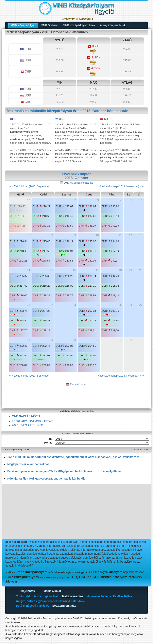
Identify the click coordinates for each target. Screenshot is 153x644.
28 (28, 340)
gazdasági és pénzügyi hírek (74, 572)
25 (120, 305)
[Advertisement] (76, 512)
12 (130, 235)
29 (51, 340)
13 (141, 235)
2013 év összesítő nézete (76, 183)
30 (28, 200)
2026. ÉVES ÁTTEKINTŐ (28, 425)
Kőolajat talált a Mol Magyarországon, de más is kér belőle (46, 479)
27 (141, 305)
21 (28, 305)
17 (97, 270)
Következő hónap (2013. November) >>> (121, 186)
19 (130, 270)
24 (97, 305)
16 (74, 270)
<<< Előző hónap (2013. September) (30, 186)
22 (51, 305)
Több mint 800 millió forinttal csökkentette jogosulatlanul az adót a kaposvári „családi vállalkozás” (73, 457)
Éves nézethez (77, 384)
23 (74, 305)
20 (141, 270)
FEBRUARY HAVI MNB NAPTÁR (32, 421)
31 (97, 340)
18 (120, 270)
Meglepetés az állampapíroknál (28, 464)
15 (51, 270)
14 (28, 270)
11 (120, 235)
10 (97, 235)
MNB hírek (11, 572)
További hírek (141, 449)
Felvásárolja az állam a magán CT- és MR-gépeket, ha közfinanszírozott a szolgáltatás (64, 471)
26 (130, 305)
